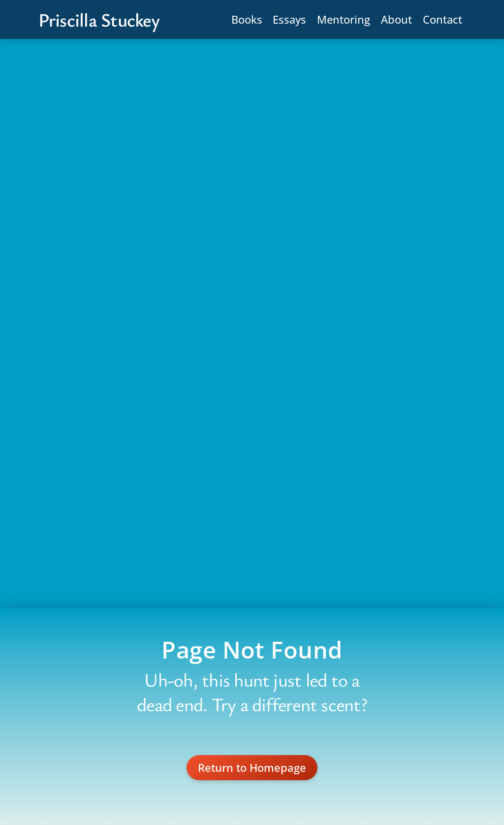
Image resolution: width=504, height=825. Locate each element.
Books (247, 19)
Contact (442, 19)
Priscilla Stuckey (99, 20)
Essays (289, 19)
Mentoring (344, 19)
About (396, 19)
